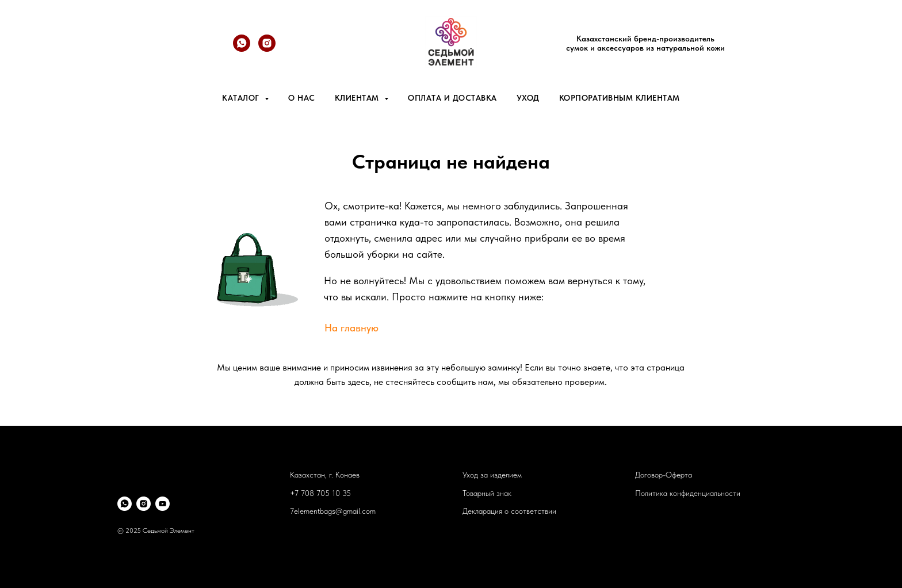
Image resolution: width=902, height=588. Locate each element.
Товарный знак (487, 493)
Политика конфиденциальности (688, 493)
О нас (302, 98)
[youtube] (163, 504)
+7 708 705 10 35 (320, 493)
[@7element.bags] (267, 49)
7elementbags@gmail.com (333, 511)
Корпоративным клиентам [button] (620, 98)
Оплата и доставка (452, 98)
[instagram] (144, 504)
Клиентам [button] (358, 98)
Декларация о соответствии (509, 511)
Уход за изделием (492, 475)
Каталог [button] (242, 98)
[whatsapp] (242, 49)
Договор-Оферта (664, 475)
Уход (528, 98)
